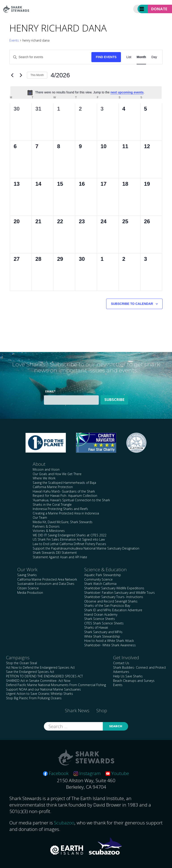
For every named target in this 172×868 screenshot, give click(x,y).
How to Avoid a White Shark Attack (109, 641)
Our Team (40, 517)
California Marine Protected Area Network (47, 579)
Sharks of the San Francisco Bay (107, 606)
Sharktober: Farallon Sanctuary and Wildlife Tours (119, 593)
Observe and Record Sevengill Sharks (111, 601)
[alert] (86, 93)
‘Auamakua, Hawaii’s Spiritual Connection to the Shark (71, 500)
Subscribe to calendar (132, 304)
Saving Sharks (27, 575)
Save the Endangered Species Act (30, 672)
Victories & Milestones (49, 531)
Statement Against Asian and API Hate (60, 557)
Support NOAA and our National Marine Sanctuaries (43, 689)
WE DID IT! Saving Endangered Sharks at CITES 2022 (70, 535)
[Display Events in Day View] (154, 57)
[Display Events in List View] (129, 57)
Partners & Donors (46, 526)
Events (14, 40)
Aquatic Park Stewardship (103, 575)
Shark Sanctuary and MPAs (103, 632)
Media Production (30, 593)
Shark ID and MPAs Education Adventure (113, 610)
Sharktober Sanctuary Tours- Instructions (114, 597)
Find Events (106, 57)
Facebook (56, 773)
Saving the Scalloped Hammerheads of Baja (64, 483)
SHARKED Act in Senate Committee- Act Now (38, 681)
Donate (159, 9)
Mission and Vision (46, 469)
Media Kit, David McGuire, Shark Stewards (63, 522)
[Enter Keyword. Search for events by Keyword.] (51, 57)
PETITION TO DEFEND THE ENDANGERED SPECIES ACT (44, 676)
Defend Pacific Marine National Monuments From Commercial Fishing (56, 685)
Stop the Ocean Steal (21, 663)
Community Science (98, 579)
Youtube (117, 773)
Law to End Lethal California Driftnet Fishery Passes (69, 544)
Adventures (121, 672)
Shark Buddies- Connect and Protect (140, 667)
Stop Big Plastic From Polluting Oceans (34, 698)
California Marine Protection (53, 487)
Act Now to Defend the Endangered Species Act (40, 667)
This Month (37, 75)
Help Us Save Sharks (128, 676)
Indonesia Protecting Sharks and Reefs (60, 509)
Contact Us (121, 663)
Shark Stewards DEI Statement (55, 553)
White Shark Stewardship (102, 636)
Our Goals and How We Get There (57, 474)
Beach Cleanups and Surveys (134, 681)
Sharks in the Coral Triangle (52, 505)
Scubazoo (64, 823)
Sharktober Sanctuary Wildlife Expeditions (114, 588)
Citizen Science (28, 588)
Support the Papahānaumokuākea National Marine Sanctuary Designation (86, 548)
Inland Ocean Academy (101, 614)
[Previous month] (12, 75)
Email (50, 391)
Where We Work (44, 478)
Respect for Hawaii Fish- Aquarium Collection (65, 496)
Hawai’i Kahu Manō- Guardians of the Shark (64, 491)
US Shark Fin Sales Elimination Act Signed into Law (69, 539)
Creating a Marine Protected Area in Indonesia (66, 513)
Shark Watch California (100, 584)
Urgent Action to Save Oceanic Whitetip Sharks (40, 694)
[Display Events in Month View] (141, 57)
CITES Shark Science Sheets (104, 623)
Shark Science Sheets (100, 619)
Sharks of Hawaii (96, 627)
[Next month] (21, 75)
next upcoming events (127, 92)
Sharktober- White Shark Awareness (110, 645)
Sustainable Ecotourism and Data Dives (46, 584)
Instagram (87, 773)
